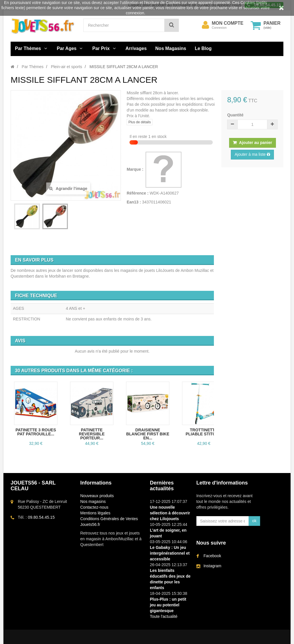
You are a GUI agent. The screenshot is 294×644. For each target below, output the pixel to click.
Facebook (212, 556)
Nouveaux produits (97, 496)
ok (254, 521)
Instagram (212, 566)
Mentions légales (95, 513)
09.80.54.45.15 (41, 517)
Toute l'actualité (164, 616)
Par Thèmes (28, 48)
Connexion (219, 28)
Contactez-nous (94, 507)
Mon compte (228, 23)
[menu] (206, 25)
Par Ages (67, 48)
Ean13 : (134, 202)
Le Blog (203, 48)
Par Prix (101, 48)
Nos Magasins (171, 48)
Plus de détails (140, 122)
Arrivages (136, 48)
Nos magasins (93, 501)
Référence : (138, 193)
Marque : (136, 169)
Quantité (235, 115)
